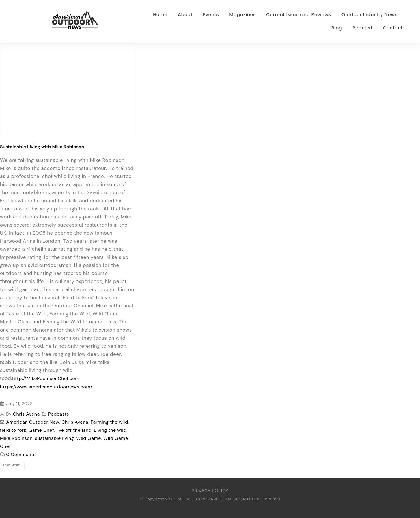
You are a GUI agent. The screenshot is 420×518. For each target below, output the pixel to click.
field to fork (13, 430)
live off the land (74, 430)
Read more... (12, 465)
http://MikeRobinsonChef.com (46, 378)
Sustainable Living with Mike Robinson (42, 147)
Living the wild (110, 430)
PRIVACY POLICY (210, 491)
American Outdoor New (33, 422)
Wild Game (89, 438)
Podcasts (59, 414)
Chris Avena (26, 414)
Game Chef (41, 430)
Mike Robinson (16, 438)
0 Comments (21, 454)
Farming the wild (109, 422)
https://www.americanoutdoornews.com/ (47, 387)
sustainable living (54, 438)
